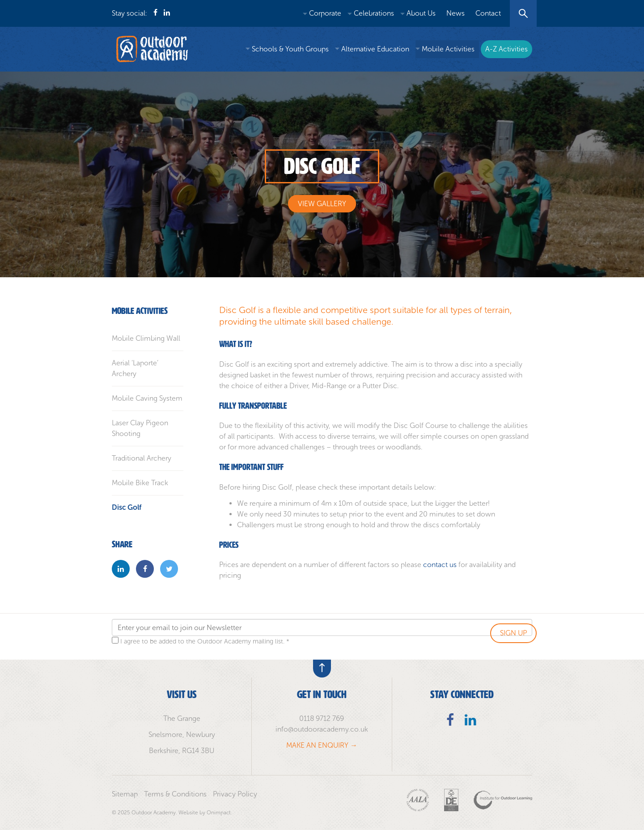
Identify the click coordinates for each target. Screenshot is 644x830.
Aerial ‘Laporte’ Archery (135, 368)
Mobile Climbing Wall (146, 338)
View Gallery (322, 204)
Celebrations (374, 13)
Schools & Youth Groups (290, 49)
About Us (421, 13)
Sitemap (125, 794)
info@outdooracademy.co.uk (322, 729)
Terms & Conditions (175, 794)
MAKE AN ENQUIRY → (322, 745)
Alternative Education (375, 49)
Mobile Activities (448, 49)
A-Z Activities (506, 49)
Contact (488, 13)
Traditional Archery (142, 458)
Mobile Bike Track (140, 483)
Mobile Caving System (147, 398)
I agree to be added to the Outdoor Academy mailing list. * (205, 641)
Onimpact (219, 813)
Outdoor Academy (152, 49)
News (455, 13)
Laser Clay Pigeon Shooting (140, 428)
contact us (440, 565)
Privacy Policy (235, 794)
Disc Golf (127, 507)
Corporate (325, 13)
